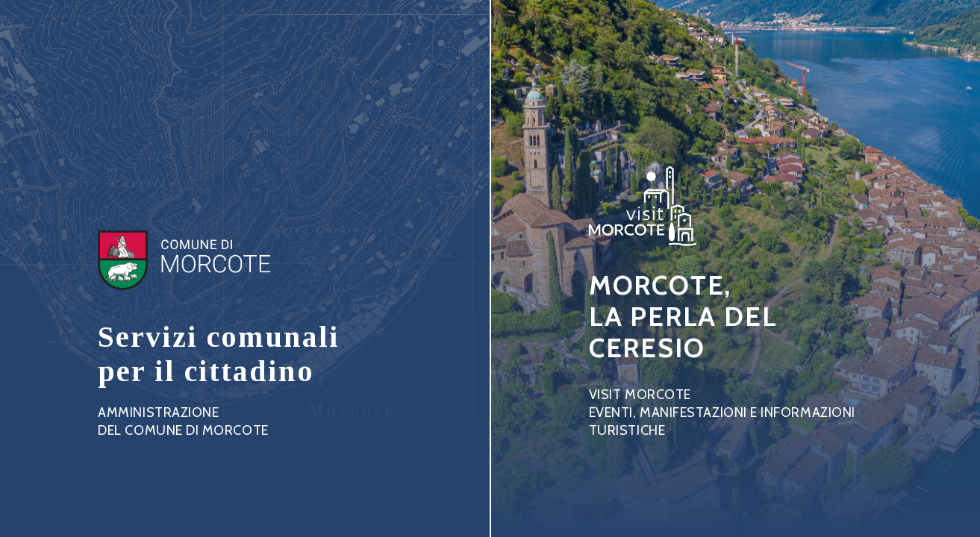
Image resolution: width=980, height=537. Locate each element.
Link (219, 327)
